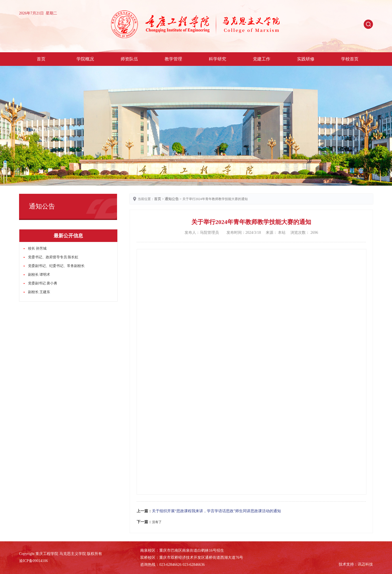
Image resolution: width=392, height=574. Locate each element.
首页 (41, 59)
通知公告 (172, 199)
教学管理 (173, 59)
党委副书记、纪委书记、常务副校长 (56, 266)
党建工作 (262, 59)
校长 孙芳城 (37, 248)
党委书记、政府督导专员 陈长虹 (53, 257)
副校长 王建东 (39, 292)
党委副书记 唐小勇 (43, 283)
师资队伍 (129, 59)
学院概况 (85, 59)
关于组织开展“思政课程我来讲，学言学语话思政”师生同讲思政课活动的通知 (216, 511)
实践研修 (306, 59)
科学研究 (218, 59)
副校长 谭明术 (39, 274)
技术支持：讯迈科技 (356, 564)
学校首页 (350, 59)
